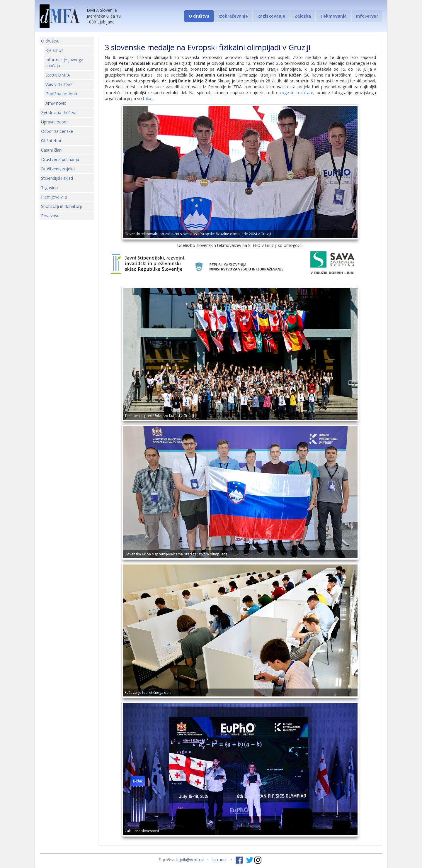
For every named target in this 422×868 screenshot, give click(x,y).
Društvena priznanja (60, 159)
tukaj (148, 98)
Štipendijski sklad (57, 178)
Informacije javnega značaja (64, 63)
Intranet (220, 860)
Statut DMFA (58, 75)
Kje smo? (54, 50)
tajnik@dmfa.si (190, 860)
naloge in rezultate (295, 93)
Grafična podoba (61, 94)
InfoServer (367, 16)
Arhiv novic (56, 103)
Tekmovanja (333, 16)
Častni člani (52, 150)
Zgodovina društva (59, 112)
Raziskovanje (271, 16)
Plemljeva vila (54, 197)
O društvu (199, 16)
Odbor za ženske (57, 131)
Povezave (50, 216)
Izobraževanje (233, 16)
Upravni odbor (55, 122)
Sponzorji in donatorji (61, 206)
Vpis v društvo (59, 84)
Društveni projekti (58, 169)
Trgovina (49, 188)
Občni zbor (51, 141)
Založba (303, 16)
